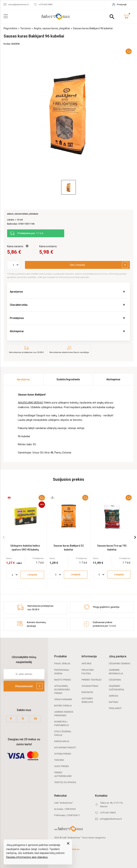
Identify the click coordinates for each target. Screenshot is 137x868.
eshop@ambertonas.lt (111, 819)
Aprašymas (16, 292)
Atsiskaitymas (90, 686)
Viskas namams (63, 699)
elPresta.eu (74, 849)
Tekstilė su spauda (65, 782)
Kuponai (113, 702)
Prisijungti (115, 708)
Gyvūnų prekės (63, 754)
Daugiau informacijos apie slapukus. (27, 857)
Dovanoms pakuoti (65, 748)
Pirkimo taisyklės (92, 680)
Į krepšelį (32, 575)
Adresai (113, 696)
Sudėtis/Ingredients (68, 379)
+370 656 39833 (108, 813)
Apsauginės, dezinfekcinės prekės (62, 690)
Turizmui (59, 760)
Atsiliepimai (17, 331)
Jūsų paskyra (118, 656)
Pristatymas (17, 318)
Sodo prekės (62, 766)
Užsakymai (115, 680)
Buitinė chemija (63, 706)
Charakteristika (19, 305)
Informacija (89, 656)
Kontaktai (87, 692)
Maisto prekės (63, 680)
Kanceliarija (62, 741)
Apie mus (87, 664)
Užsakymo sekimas (120, 664)
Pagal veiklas (62, 664)
